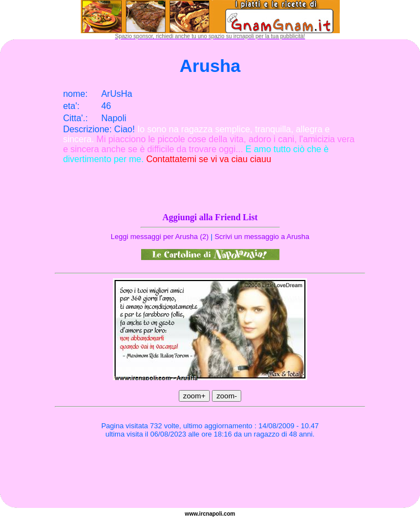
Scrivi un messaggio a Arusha (262, 237)
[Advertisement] (210, 475)
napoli (214, 514)
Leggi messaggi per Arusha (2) (160, 237)
